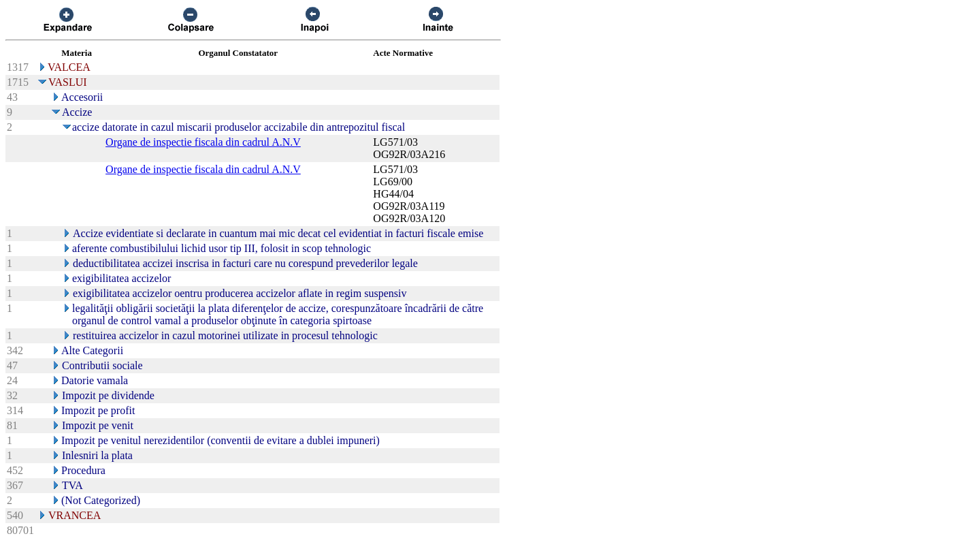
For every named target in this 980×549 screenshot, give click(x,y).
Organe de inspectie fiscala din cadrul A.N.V (203, 142)
